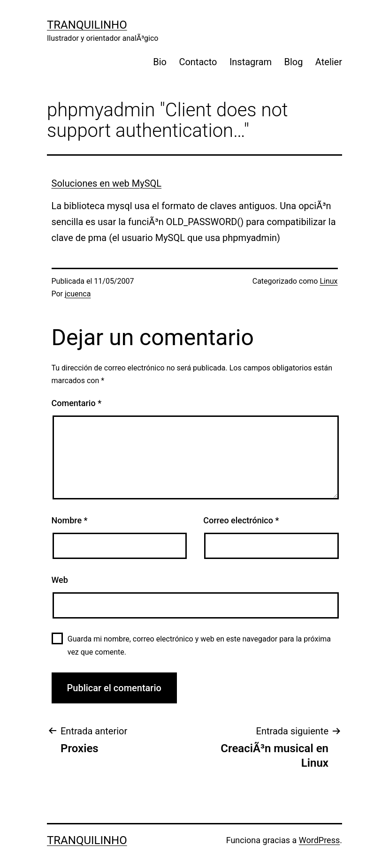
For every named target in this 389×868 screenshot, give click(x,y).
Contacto (198, 62)
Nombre (70, 520)
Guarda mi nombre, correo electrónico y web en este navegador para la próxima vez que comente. (199, 645)
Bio (160, 62)
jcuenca (78, 294)
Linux (328, 281)
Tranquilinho (87, 25)
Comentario (77, 403)
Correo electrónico (241, 520)
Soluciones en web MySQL (107, 183)
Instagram (251, 62)
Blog (294, 62)
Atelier (329, 62)
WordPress (319, 840)
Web (60, 580)
